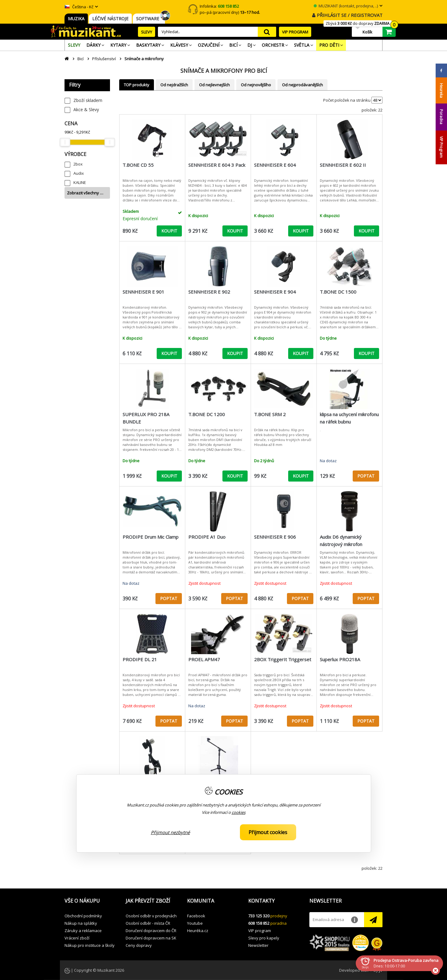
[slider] (65, 142)
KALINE (80, 182)
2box (78, 164)
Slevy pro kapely (264, 938)
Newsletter (258, 945)
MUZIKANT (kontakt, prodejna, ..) (346, 6)
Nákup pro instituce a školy (90, 945)
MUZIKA (76, 19)
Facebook (196, 916)
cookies (239, 812)
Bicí (80, 59)
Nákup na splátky (81, 923)
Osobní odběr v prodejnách (151, 916)
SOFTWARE (149, 19)
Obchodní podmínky (83, 916)
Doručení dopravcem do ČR (151, 931)
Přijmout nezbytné (170, 832)
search (267, 32)
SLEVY (147, 32)
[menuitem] (74, 45)
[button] (90, 901)
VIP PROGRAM (295, 32)
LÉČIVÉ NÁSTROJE (110, 19)
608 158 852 (259, 923)
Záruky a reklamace (83, 931)
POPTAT (366, 476)
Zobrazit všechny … (85, 193)
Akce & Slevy (86, 109)
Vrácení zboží (77, 938)
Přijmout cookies (268, 832)
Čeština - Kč (79, 7)
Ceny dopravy (139, 945)
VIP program (260, 931)
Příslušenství (104, 59)
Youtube (195, 923)
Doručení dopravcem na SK (151, 938)
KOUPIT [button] (169, 231)
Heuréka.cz (198, 931)
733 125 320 (259, 916)
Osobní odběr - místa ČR (148, 923)
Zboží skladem (88, 100)
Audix (79, 173)
